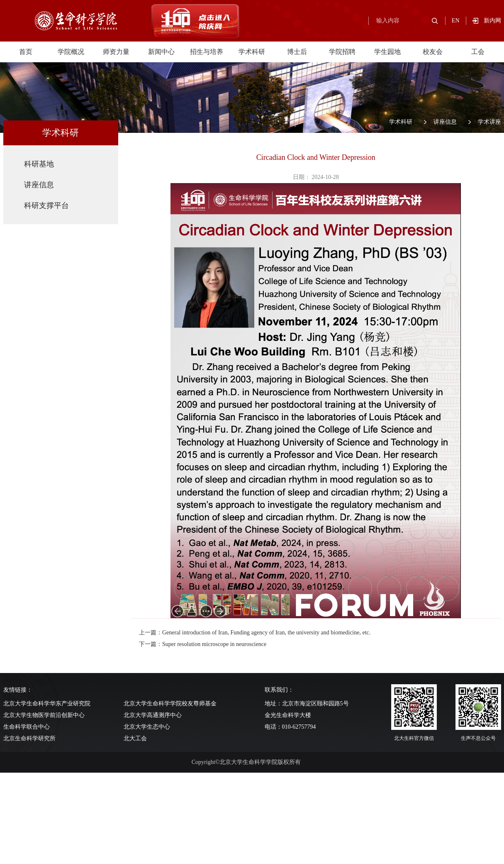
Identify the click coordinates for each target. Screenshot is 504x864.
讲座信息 (445, 122)
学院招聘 (342, 52)
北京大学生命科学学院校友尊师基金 (170, 704)
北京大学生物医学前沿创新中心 (44, 715)
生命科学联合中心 (27, 727)
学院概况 (71, 52)
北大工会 (135, 738)
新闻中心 (161, 52)
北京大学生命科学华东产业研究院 (47, 704)
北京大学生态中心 (147, 727)
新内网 (492, 21)
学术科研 (252, 52)
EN (456, 21)
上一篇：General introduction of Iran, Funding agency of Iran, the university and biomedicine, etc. (255, 633)
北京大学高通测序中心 (153, 715)
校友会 (433, 52)
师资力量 (116, 52)
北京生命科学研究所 (29, 738)
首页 (26, 52)
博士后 (297, 52)
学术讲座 (489, 122)
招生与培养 (207, 52)
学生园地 (387, 52)
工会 (478, 52)
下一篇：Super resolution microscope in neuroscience (203, 644)
